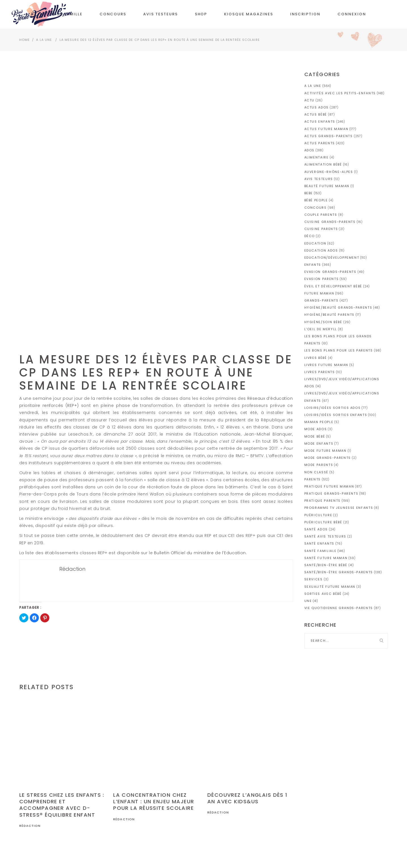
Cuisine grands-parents (330, 222)
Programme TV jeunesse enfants (339, 508)
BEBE (309, 193)
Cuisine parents (321, 229)
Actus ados (317, 107)
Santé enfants (319, 543)
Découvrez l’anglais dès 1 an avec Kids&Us (247, 798)
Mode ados (316, 429)
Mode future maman (325, 451)
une (308, 601)
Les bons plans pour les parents (339, 350)
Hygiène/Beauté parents (329, 315)
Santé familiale (320, 551)
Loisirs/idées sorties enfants (336, 415)
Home (25, 40)
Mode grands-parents (328, 458)
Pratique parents (322, 501)
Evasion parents (322, 279)
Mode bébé (315, 436)
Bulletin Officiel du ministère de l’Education (200, 553)
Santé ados (316, 529)
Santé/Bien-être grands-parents (339, 572)
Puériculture (318, 515)
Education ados (321, 250)
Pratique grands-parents (331, 493)
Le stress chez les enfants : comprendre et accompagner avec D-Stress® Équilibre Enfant (62, 805)
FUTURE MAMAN (319, 293)
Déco (310, 236)
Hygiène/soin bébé (323, 322)
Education (315, 243)
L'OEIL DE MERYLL (321, 329)
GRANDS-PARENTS (321, 300)
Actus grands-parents (329, 136)
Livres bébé (316, 358)
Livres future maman (326, 365)
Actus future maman (326, 129)
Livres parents (320, 372)
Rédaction (30, 826)
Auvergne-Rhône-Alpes (329, 172)
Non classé (317, 472)
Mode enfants (319, 444)
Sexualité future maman (330, 587)
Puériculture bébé (323, 522)
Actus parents (320, 143)
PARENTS (313, 479)
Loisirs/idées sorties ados (333, 408)
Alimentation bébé (323, 164)
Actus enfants (320, 122)
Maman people (319, 422)
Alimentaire (317, 157)
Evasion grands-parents (330, 272)
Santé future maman (326, 558)
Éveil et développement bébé (333, 286)
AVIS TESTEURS (319, 179)
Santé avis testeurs (325, 536)
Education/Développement (332, 258)
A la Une (44, 40)
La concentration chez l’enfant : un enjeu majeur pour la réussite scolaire (154, 802)
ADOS (310, 150)
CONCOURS (316, 208)
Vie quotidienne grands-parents (339, 608)
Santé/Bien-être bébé (326, 565)
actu (310, 100)
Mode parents (319, 465)
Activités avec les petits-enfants (340, 93)
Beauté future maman (327, 186)
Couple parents (321, 215)
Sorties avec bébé (323, 594)
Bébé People (316, 200)
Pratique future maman (329, 486)
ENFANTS (313, 265)
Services (314, 579)
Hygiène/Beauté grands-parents (338, 308)
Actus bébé (316, 114)
